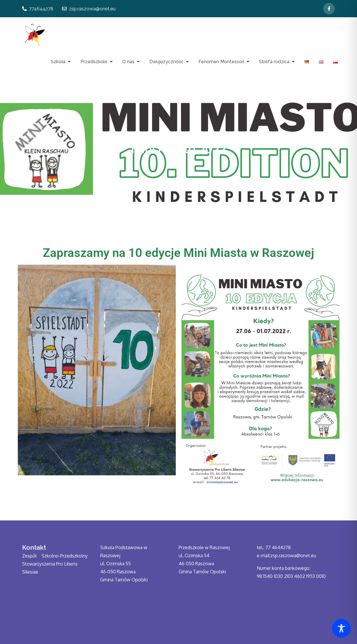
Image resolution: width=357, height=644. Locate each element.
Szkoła (58, 62)
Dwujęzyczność (166, 62)
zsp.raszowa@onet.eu (89, 9)
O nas (128, 62)
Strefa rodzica (274, 62)
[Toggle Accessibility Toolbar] (341, 628)
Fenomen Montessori (221, 62)
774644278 (38, 9)
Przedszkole (94, 62)
